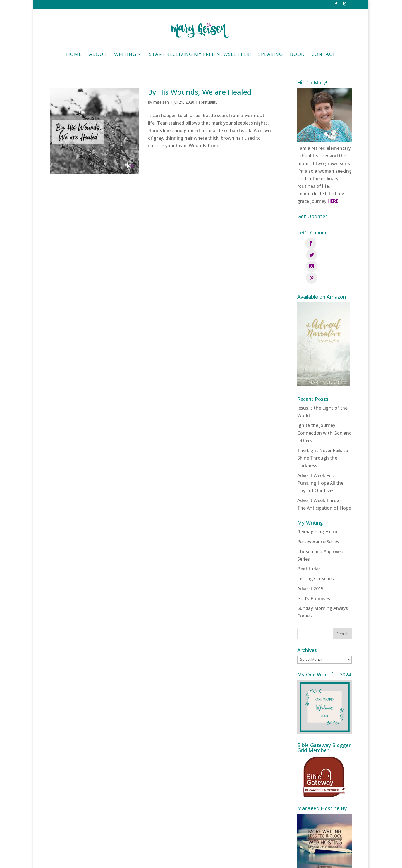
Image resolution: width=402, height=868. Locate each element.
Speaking (271, 55)
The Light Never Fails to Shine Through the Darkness (323, 423)
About (98, 55)
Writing (125, 55)
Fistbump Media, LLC (299, 860)
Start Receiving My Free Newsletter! (200, 55)
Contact (324, 55)
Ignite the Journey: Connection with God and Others (325, 398)
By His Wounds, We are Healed (200, 92)
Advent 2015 (310, 554)
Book (297, 55)
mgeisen (161, 102)
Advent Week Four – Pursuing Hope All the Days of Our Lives (320, 448)
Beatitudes (309, 534)
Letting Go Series (316, 544)
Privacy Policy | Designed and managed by (228, 860)
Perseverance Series (318, 507)
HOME (74, 55)
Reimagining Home (318, 497)
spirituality (208, 102)
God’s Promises (314, 564)
